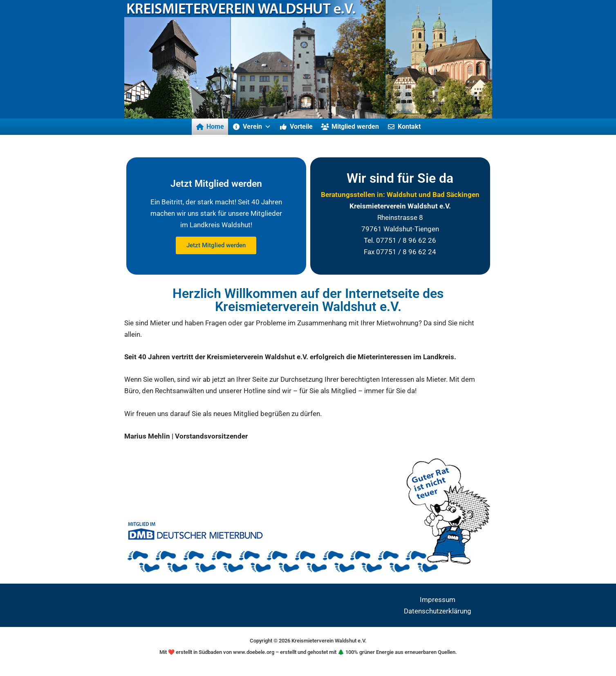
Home (215, 126)
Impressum (438, 600)
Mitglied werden (355, 126)
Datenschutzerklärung (438, 611)
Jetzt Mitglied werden (216, 245)
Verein (257, 127)
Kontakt (409, 126)
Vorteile (301, 126)
